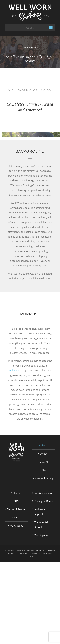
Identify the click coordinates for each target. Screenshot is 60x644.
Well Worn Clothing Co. (35, 550)
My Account (16, 526)
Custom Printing (44, 478)
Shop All (44, 462)
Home (16, 493)
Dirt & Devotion (43, 493)
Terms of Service (16, 509)
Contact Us (23, 553)
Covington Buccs (44, 501)
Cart (16, 517)
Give (44, 470)
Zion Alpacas (41, 535)
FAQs (16, 501)
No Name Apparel (40, 512)
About (44, 445)
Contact (44, 454)
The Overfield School (42, 525)
